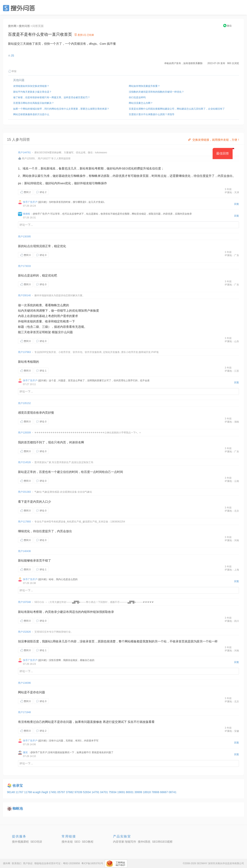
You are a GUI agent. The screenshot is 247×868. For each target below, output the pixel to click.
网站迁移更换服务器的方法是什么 (31, 114)
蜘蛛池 (18, 809)
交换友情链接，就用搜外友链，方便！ (214, 140)
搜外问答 (24, 26)
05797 (61, 792)
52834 (87, 792)
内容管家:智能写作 (125, 842)
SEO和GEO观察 (162, 842)
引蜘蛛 (75, 176)
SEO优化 (128, 168)
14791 (96, 792)
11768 (28, 792)
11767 (20, 792)
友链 (89, 183)
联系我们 (17, 863)
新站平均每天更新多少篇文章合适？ (32, 92)
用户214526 (24, 462)
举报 (12, 71)
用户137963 (24, 352)
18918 (147, 792)
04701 (104, 792)
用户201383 (24, 492)
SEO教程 (88, 842)
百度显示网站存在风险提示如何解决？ (34, 103)
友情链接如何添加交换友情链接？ (31, 86)
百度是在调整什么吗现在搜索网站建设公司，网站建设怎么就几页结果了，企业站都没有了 (177, 109)
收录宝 (18, 786)
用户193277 (44, 159)
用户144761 (24, 153)
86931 (130, 792)
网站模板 (131, 641)
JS (12, 55)
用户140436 (24, 551)
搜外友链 (67, 842)
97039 (79, 792)
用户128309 (24, 433)
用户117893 (24, 522)
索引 (41, 176)
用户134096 (24, 683)
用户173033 (24, 266)
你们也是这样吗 (137, 97)
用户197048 (24, 602)
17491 (53, 792)
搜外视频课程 (20, 842)
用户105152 (24, 403)
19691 (121, 792)
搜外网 (12, 26)
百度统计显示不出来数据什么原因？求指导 (152, 114)
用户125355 (28, 159)
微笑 (25, 752)
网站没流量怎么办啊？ (141, 103)
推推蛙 (27, 214)
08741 (172, 792)
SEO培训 (36, 842)
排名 (78, 442)
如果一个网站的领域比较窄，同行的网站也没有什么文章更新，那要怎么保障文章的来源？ (61, 109)
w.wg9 (37, 792)
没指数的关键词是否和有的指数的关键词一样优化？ (156, 92)
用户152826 (24, 632)
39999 (139, 792)
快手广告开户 (30, 202)
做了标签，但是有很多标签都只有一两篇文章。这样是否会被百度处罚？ (52, 97)
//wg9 (45, 792)
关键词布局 (31, 311)
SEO (20, 8)
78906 (156, 792)
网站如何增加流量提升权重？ (144, 86)
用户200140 (24, 295)
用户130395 (24, 237)
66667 (164, 792)
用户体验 (90, 311)
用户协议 (28, 863)
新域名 (51, 168)
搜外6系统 (144, 842)
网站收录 (29, 176)
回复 (237, 204)
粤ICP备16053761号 (92, 863)
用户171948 (24, 712)
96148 (11, 792)
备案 (62, 168)
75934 (113, 792)
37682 (70, 792)
